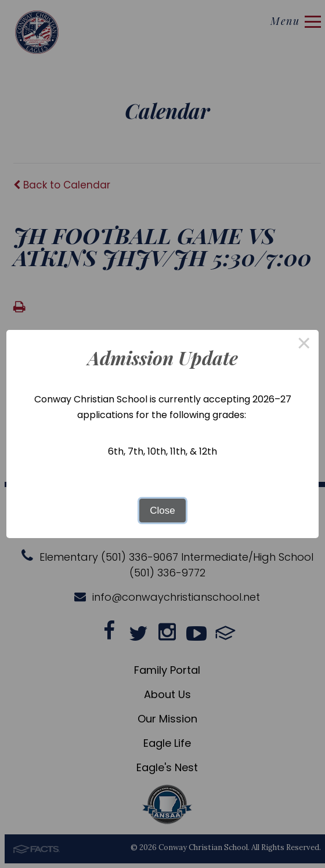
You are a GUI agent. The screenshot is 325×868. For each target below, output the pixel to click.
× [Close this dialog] (304, 345)
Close (162, 511)
